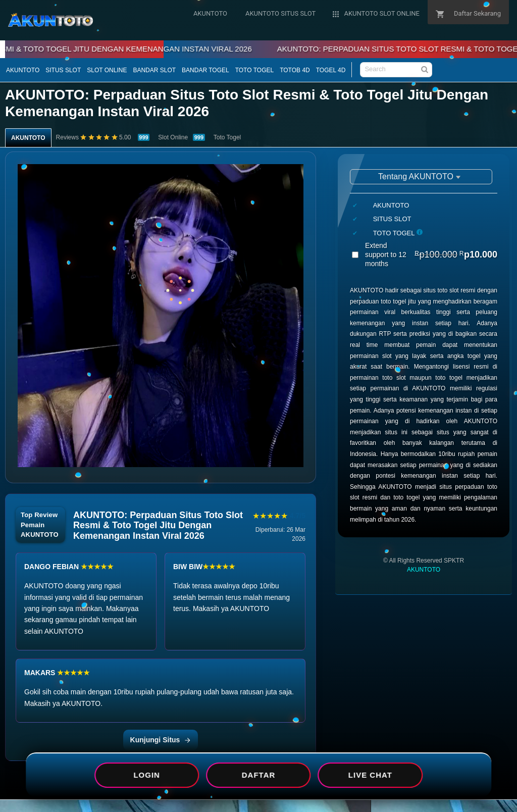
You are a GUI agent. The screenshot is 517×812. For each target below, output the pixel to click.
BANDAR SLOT (154, 70)
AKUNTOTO (23, 70)
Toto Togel (227, 137)
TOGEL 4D (331, 70)
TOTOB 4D (295, 70)
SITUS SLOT (63, 70)
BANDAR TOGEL (205, 70)
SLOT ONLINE (107, 70)
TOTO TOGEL (254, 70)
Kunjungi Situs (161, 740)
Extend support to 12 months (431, 255)
